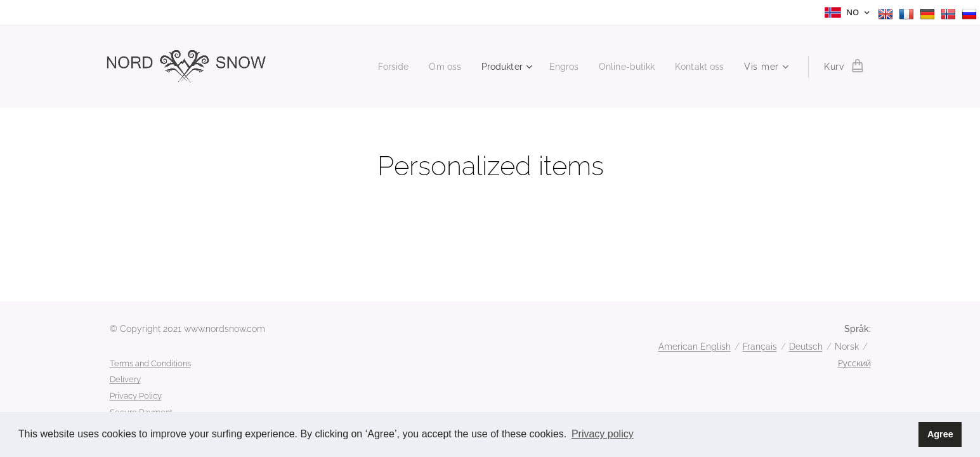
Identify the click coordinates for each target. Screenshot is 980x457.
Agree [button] (940, 434)
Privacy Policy (136, 396)
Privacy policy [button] (603, 434)
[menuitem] (378, 67)
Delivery (125, 379)
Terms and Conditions (150, 363)
